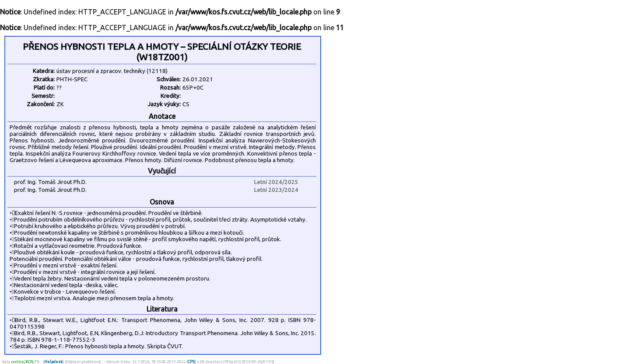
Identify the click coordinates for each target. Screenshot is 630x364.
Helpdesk (53, 362)
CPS (191, 362)
